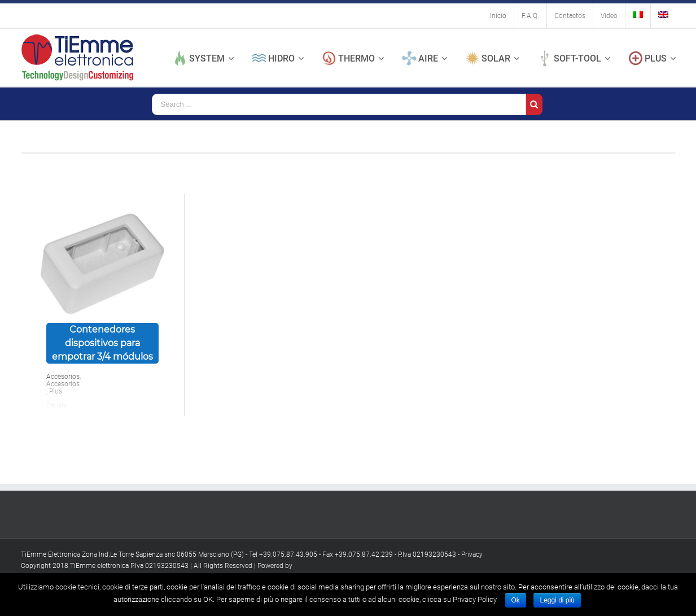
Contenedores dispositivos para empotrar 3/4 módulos (102, 343)
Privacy (472, 554)
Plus (56, 391)
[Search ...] (339, 104)
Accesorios (63, 377)
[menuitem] (498, 16)
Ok (516, 600)
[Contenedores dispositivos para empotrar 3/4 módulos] (102, 258)
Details (56, 405)
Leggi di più (557, 600)
